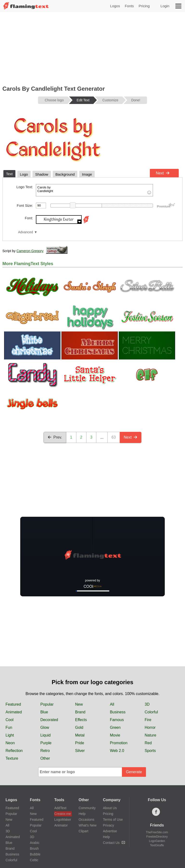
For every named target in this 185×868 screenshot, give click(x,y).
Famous (117, 720)
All (112, 704)
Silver (80, 751)
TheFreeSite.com (157, 832)
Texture (12, 758)
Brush (34, 848)
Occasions (86, 820)
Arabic (35, 843)
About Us (110, 808)
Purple (46, 743)
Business (118, 712)
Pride (80, 743)
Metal (80, 735)
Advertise (110, 831)
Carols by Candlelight (94, 190)
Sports (150, 751)
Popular (47, 704)
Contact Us (114, 843)
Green (115, 727)
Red (148, 743)
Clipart (83, 831)
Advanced (26, 232)
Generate (134, 772)
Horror (150, 727)
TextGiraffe (157, 845)
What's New (87, 825)
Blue (44, 712)
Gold (79, 727)
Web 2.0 (117, 751)
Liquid (45, 735)
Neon (10, 743)
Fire (148, 720)
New (79, 704)
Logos (115, 6)
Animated (14, 712)
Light (10, 735)
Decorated (49, 720)
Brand (80, 712)
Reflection (14, 751)
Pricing (144, 6)
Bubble (35, 854)
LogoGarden (157, 841)
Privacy (108, 825)
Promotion (119, 743)
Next (163, 173)
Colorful (151, 712)
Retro (45, 751)
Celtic (34, 860)
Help (82, 814)
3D (147, 704)
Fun (9, 727)
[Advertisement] (92, 48)
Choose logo (54, 100)
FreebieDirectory (157, 837)
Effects (81, 720)
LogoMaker (63, 820)
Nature (151, 735)
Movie (115, 735)
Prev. (55, 437)
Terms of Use (113, 820)
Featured (13, 704)
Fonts (129, 6)
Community (87, 808)
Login (165, 6)
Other (45, 758)
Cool (10, 720)
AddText (60, 808)
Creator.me (63, 814)
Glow (45, 727)
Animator (61, 825)
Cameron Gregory (30, 251)
